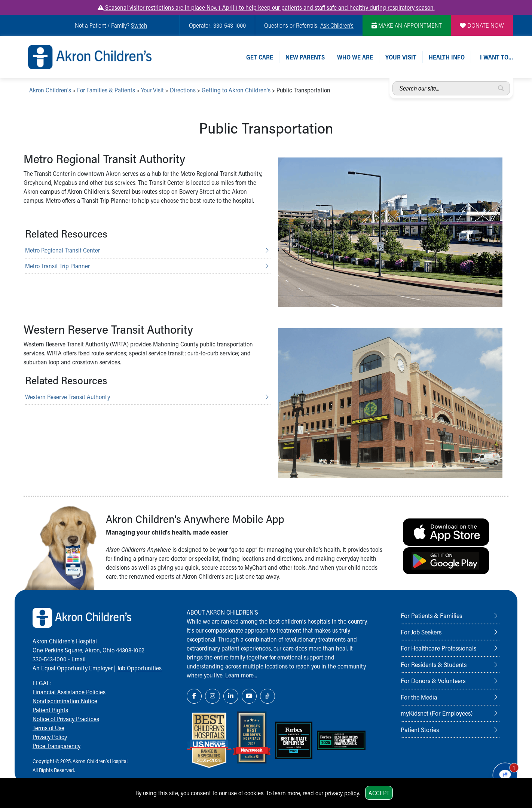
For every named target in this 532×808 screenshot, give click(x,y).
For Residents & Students (434, 664)
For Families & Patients (106, 90)
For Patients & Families (431, 615)
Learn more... (241, 675)
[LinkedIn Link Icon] (231, 696)
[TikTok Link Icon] (267, 696)
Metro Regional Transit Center (62, 250)
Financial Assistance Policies (69, 692)
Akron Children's (50, 90)
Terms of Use (48, 728)
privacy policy (342, 793)
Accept (379, 793)
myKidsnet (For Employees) (437, 713)
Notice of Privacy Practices (66, 719)
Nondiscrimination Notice (65, 701)
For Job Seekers (421, 632)
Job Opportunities (139, 668)
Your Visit (401, 57)
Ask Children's (337, 25)
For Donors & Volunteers (433, 680)
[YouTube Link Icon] (249, 696)
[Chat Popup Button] (505, 775)
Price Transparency (56, 746)
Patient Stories (420, 729)
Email (79, 659)
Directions (183, 90)
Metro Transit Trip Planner (57, 266)
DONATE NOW (482, 25)
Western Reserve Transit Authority (68, 397)
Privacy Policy (50, 737)
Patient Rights (50, 710)
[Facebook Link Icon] (194, 696)
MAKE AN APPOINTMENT (407, 25)
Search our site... (393, 81)
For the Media (419, 697)
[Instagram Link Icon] (213, 696)
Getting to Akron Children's (236, 90)
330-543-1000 (50, 659)
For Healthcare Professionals (438, 648)
